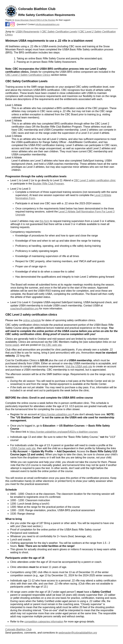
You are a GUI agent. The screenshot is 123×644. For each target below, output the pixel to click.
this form (44, 221)
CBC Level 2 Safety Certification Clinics (28, 75)
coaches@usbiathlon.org (24, 309)
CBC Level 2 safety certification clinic (95, 180)
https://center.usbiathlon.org (56, 414)
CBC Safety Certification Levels (59, 32)
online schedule (32, 320)
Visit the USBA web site (79, 366)
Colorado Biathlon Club (18, 629)
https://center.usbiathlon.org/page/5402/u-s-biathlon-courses (64, 432)
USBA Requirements (27, 32)
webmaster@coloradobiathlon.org (78, 633)
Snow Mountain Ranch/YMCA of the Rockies (35, 20)
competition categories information (44, 622)
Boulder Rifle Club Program (48, 184)
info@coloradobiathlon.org (47, 24)
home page (12, 345)
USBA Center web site (23, 448)
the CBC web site (52, 345)
